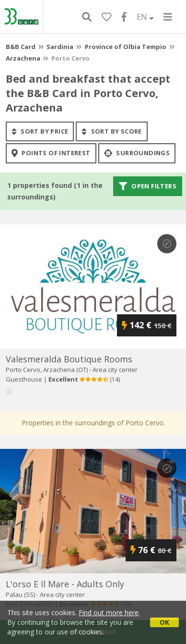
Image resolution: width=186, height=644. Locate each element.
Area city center (115, 370)
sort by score (111, 131)
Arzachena (23, 58)
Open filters (148, 186)
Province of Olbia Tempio (126, 47)
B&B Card (21, 47)
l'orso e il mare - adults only (65, 584)
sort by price (40, 131)
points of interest (51, 153)
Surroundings (137, 153)
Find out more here (109, 613)
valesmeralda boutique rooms (69, 359)
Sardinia (60, 47)
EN (145, 17)
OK (164, 622)
